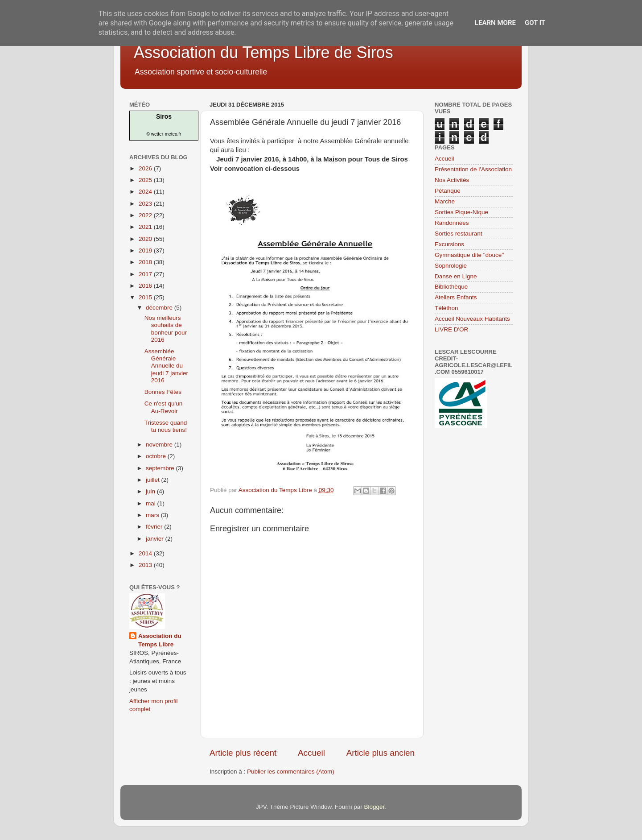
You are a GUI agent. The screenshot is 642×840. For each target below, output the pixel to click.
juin (151, 491)
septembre (161, 468)
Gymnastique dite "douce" (469, 255)
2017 (146, 274)
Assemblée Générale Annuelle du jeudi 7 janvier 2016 (166, 366)
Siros (164, 116)
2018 (146, 262)
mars (153, 515)
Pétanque (448, 191)
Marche (445, 201)
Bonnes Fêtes (163, 392)
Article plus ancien (381, 753)
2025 (146, 180)
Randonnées (452, 223)
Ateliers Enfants (456, 297)
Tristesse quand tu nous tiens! (166, 426)
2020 (146, 239)
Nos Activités (452, 180)
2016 (146, 286)
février (155, 527)
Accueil (311, 753)
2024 (146, 192)
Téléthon (447, 308)
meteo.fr (173, 134)
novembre (160, 445)
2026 (146, 168)
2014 (146, 553)
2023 (146, 204)
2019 (146, 250)
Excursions (449, 244)
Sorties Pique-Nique (461, 212)
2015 (146, 297)
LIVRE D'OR (451, 329)
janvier (156, 539)
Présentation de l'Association (473, 169)
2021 (146, 227)
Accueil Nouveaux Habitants (472, 319)
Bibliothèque (451, 287)
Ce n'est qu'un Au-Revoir (163, 407)
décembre (160, 308)
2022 (146, 215)
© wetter (155, 134)
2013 (146, 565)
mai (152, 503)
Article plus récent (243, 753)
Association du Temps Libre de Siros (263, 52)
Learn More (495, 23)
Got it (535, 23)
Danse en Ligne (456, 276)
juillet (154, 480)
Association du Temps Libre (160, 640)
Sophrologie (451, 266)
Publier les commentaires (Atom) (291, 772)
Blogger (374, 807)
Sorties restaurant (459, 234)
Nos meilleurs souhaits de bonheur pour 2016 (166, 329)
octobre (157, 456)
